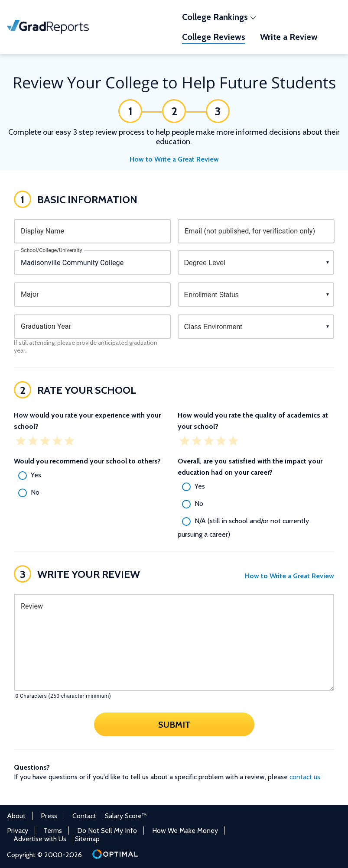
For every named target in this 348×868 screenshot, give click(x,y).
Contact (84, 816)
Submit (174, 724)
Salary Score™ (126, 816)
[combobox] (92, 262)
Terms (53, 831)
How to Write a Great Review (174, 159)
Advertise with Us (40, 839)
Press (49, 816)
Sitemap (87, 839)
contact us (305, 777)
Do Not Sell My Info (107, 831)
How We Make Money (185, 831)
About (16, 816)
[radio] (92, 476)
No (35, 492)
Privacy (18, 831)
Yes (36, 475)
